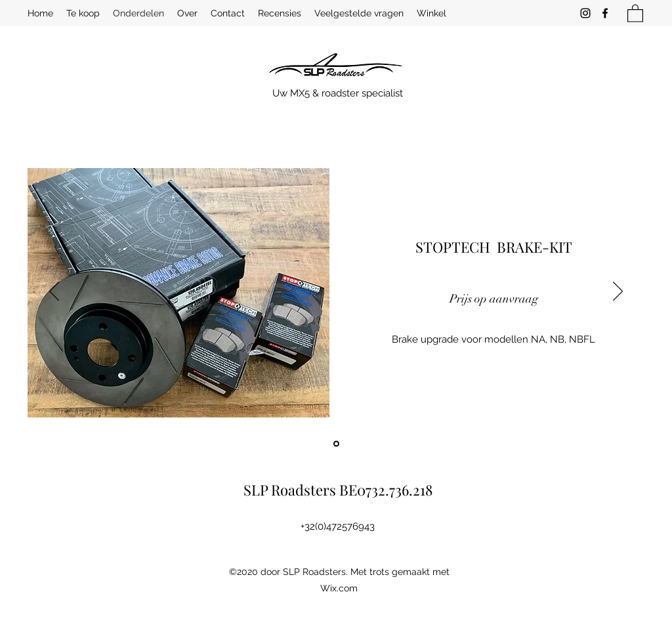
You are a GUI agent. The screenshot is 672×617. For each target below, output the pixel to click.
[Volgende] (618, 292)
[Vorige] (54, 292)
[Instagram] (585, 13)
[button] (635, 13)
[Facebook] (605, 13)
